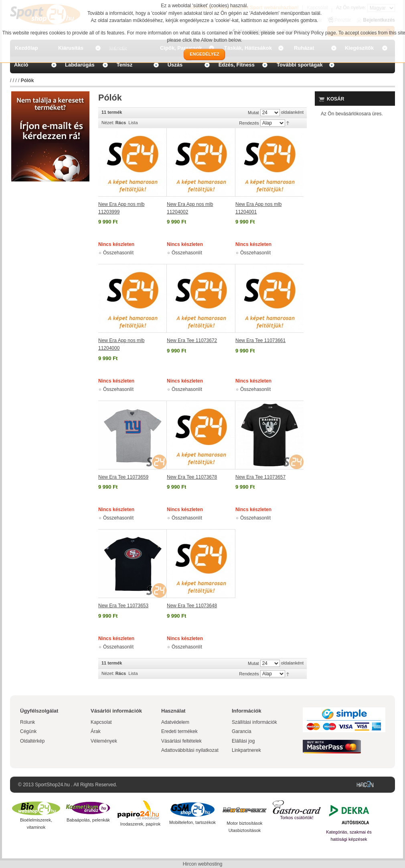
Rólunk (27, 722)
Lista (133, 123)
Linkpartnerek (246, 750)
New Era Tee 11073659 (123, 477)
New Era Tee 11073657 (260, 477)
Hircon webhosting (203, 864)
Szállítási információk (254, 722)
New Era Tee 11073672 (192, 340)
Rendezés (249, 123)
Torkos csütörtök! (297, 818)
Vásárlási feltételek (181, 741)
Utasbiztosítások (245, 830)
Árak (96, 731)
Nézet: (108, 123)
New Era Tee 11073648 (192, 606)
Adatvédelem (175, 722)
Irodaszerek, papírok (140, 824)
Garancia (242, 731)
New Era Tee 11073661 (260, 340)
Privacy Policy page (315, 33)
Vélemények (104, 741)
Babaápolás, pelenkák (88, 820)
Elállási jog (243, 741)
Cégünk (28, 731)
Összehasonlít (118, 253)
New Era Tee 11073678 (192, 477)
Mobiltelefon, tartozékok (192, 822)
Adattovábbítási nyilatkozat (190, 750)
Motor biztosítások (244, 823)
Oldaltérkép (32, 741)
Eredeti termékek (179, 731)
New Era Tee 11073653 (123, 606)
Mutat (253, 113)
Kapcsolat (101, 722)
